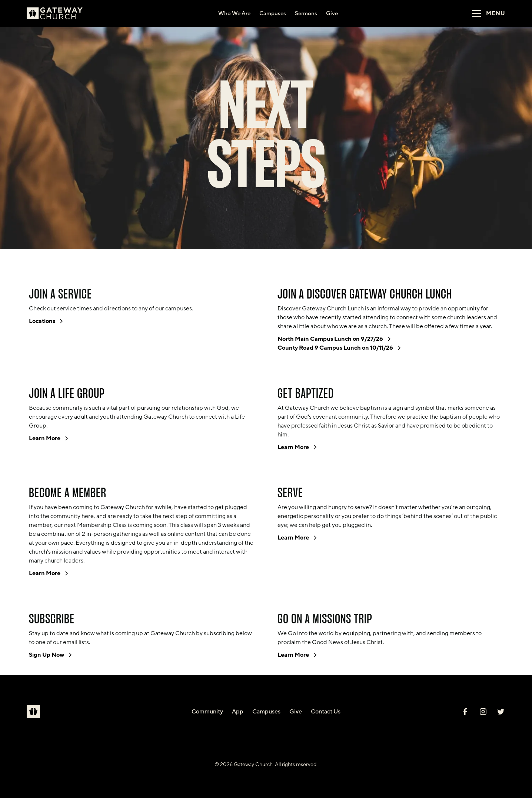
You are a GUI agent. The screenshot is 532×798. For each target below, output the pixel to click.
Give (296, 712)
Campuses (266, 712)
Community (207, 712)
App (238, 712)
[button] (486, 13)
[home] (58, 13)
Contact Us (326, 712)
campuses (179, 309)
